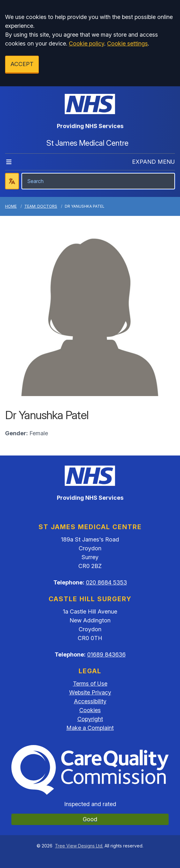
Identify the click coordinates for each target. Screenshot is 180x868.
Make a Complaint (90, 728)
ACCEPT (22, 64)
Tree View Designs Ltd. (79, 846)
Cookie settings (127, 43)
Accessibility (90, 701)
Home (11, 206)
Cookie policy (87, 43)
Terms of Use (90, 684)
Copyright (90, 719)
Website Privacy (90, 692)
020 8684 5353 (106, 582)
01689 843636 (106, 654)
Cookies (90, 710)
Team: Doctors (41, 206)
